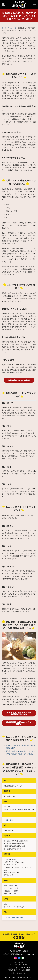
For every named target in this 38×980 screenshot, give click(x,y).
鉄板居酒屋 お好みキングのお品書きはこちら (19, 713)
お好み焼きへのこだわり (19, 380)
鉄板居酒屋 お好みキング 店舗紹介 (19, 723)
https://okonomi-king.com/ (13, 917)
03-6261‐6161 (9, 820)
